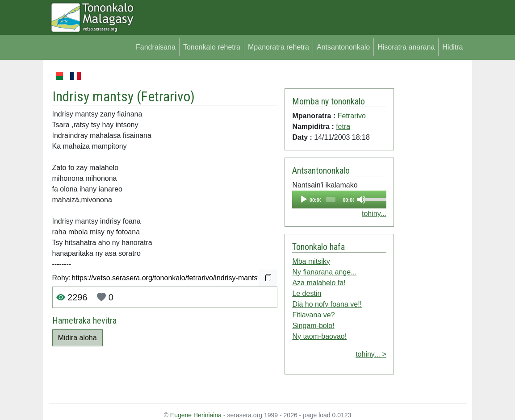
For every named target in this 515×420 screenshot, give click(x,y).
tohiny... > (371, 354)
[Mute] (361, 200)
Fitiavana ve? (313, 315)
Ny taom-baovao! (319, 336)
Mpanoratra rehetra (278, 47)
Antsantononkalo (343, 47)
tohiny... (374, 214)
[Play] (304, 200)
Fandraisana (156, 47)
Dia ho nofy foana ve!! (327, 304)
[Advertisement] (430, 204)
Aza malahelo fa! (319, 283)
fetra (343, 127)
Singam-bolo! (313, 326)
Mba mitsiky (311, 261)
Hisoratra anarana (406, 47)
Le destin (307, 293)
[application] (339, 200)
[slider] (331, 200)
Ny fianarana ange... (324, 272)
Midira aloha (77, 338)
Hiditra (452, 47)
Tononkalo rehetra (212, 47)
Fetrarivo (166, 97)
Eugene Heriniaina (196, 415)
